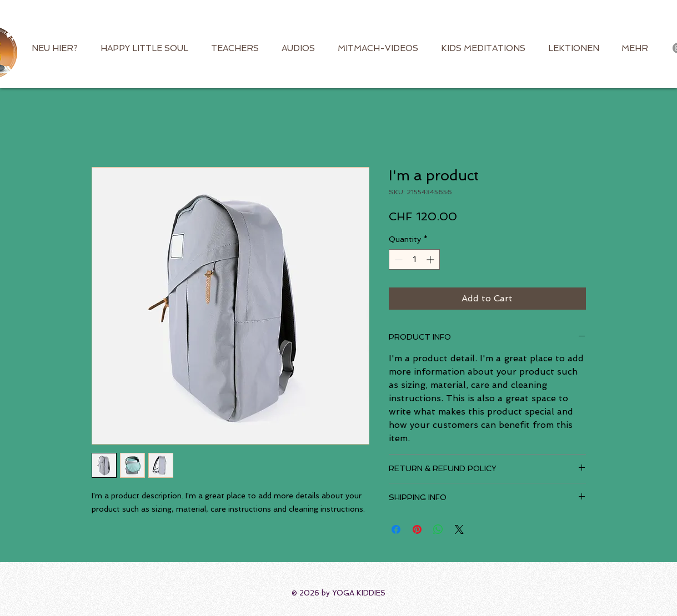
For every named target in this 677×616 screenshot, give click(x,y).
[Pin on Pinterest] (417, 529)
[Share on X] (459, 529)
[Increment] (431, 259)
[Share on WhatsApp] (438, 529)
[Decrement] (397, 259)
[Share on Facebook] (396, 529)
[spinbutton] (414, 259)
